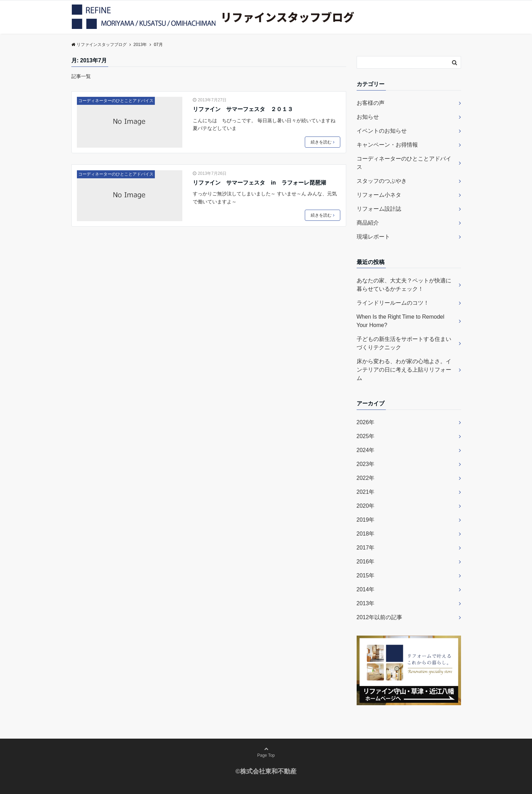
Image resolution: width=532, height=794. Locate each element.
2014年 (366, 589)
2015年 (366, 575)
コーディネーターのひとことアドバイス (116, 101)
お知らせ (368, 117)
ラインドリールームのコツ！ (393, 303)
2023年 (366, 464)
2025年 (366, 436)
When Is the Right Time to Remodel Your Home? (401, 321)
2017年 (366, 548)
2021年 (366, 492)
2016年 (366, 562)
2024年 (366, 450)
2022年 (366, 478)
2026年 (366, 422)
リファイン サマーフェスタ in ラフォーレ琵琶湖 (259, 183)
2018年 (366, 534)
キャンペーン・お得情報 (387, 145)
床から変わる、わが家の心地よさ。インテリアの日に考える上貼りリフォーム (404, 370)
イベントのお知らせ (382, 131)
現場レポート (373, 237)
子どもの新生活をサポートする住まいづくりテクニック (404, 343)
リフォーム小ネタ (379, 195)
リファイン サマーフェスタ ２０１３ (243, 109)
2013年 (366, 603)
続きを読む (323, 142)
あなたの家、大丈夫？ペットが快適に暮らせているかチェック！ (404, 285)
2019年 (366, 520)
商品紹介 (368, 223)
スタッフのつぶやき (382, 181)
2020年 (366, 506)
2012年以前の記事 (380, 617)
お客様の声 (371, 103)
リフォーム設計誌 (379, 209)
